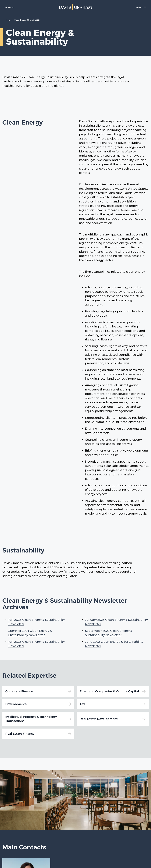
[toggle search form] (9, 7)
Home (9, 20)
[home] (76, 7)
